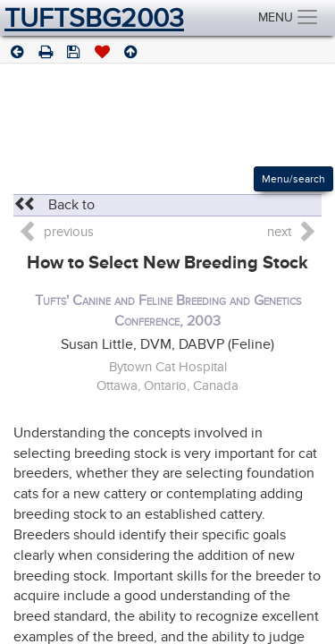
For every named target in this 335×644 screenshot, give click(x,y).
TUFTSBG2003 (94, 18)
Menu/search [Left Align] (293, 179)
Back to (54, 205)
